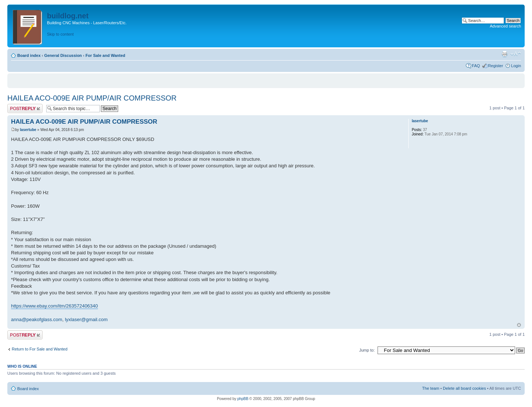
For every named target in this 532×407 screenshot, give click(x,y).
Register (495, 66)
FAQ (476, 66)
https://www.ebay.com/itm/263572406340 (54, 306)
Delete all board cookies (464, 388)
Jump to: (367, 350)
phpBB (243, 399)
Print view (504, 54)
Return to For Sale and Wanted (40, 349)
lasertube (28, 130)
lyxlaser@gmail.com (86, 319)
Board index (29, 55)
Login (516, 66)
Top (519, 325)
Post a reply (25, 108)
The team (431, 388)
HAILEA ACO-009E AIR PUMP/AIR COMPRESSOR (92, 98)
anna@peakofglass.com (37, 319)
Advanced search (505, 26)
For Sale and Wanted (105, 55)
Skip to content (60, 34)
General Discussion (63, 55)
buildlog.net (68, 16)
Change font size (516, 54)
